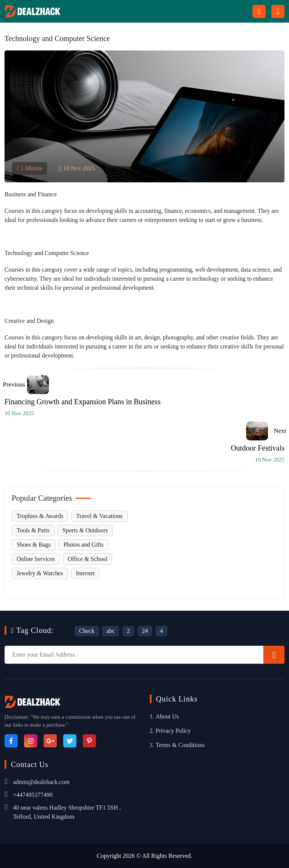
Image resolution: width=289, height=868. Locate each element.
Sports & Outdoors (85, 530)
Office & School (87, 559)
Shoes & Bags (34, 545)
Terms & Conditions (180, 745)
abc (111, 631)
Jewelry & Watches (40, 573)
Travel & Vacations (99, 516)
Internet (85, 573)
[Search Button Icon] (259, 11)
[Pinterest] (89, 741)
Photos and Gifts (84, 545)
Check (87, 631)
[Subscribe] (274, 655)
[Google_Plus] (50, 741)
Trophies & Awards (40, 516)
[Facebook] (11, 741)
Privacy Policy (173, 731)
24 (145, 631)
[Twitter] (70, 741)
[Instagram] (31, 741)
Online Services (36, 559)
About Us (167, 716)
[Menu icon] (278, 11)
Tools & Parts (33, 530)
